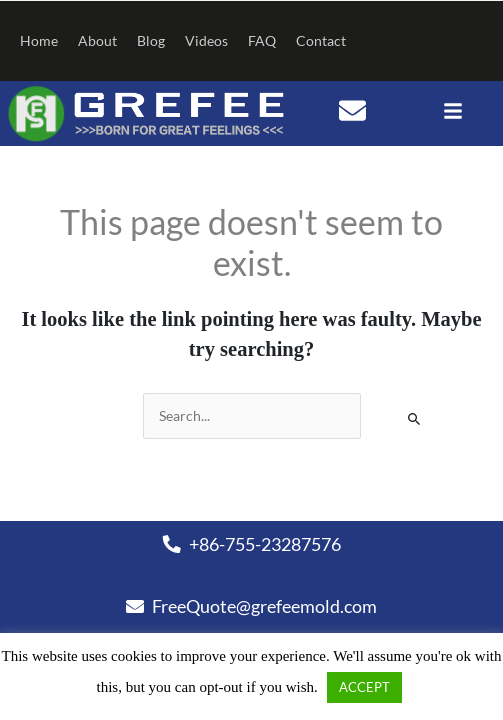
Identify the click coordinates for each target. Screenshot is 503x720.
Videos (206, 40)
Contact (321, 40)
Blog (151, 40)
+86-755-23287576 (252, 544)
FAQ (262, 40)
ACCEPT (364, 687)
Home (39, 40)
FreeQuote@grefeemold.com (251, 606)
